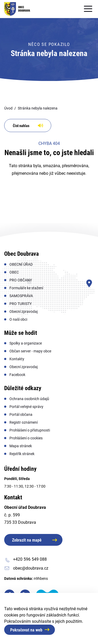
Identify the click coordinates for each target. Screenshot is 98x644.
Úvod (8, 108)
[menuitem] (21, 264)
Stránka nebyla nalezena (38, 108)
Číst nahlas (21, 126)
